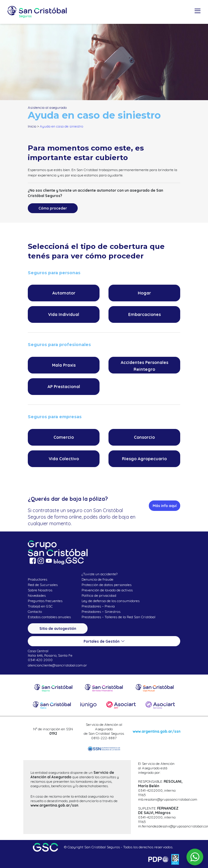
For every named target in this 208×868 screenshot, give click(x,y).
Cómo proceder (53, 208)
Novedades (37, 595)
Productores (38, 579)
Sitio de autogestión (58, 628)
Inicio (32, 126)
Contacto (35, 612)
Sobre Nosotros (40, 590)
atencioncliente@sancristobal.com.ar (57, 665)
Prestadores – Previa (98, 606)
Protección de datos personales (107, 585)
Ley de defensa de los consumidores (111, 601)
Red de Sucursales (43, 585)
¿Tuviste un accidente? (100, 574)
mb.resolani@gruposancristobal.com (168, 799)
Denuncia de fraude (97, 579)
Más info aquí (165, 506)
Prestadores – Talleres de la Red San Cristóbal (118, 617)
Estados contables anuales (49, 617)
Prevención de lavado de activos (107, 590)
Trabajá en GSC (40, 606)
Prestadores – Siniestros (101, 612)
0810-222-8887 (104, 738)
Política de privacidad (99, 595)
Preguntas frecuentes (45, 601)
